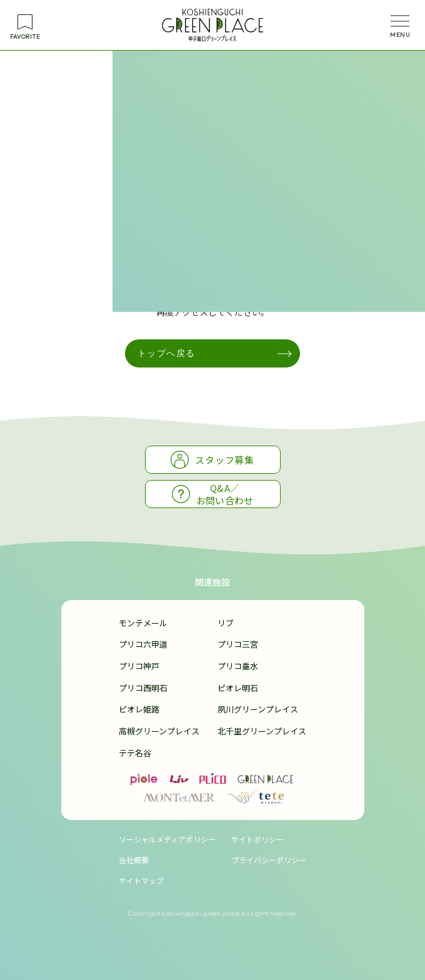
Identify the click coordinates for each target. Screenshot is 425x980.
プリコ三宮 (238, 644)
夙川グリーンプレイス (258, 709)
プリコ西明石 (143, 688)
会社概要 (134, 860)
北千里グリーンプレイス (262, 731)
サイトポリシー (257, 839)
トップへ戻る (166, 353)
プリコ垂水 (238, 666)
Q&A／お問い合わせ (213, 494)
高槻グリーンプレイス (159, 731)
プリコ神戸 (139, 666)
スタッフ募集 (212, 460)
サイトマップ (141, 880)
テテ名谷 (135, 753)
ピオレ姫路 (139, 709)
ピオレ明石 (238, 688)
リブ (226, 623)
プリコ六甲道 (143, 644)
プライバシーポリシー (269, 860)
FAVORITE (25, 37)
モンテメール (143, 623)
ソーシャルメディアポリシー (167, 839)
